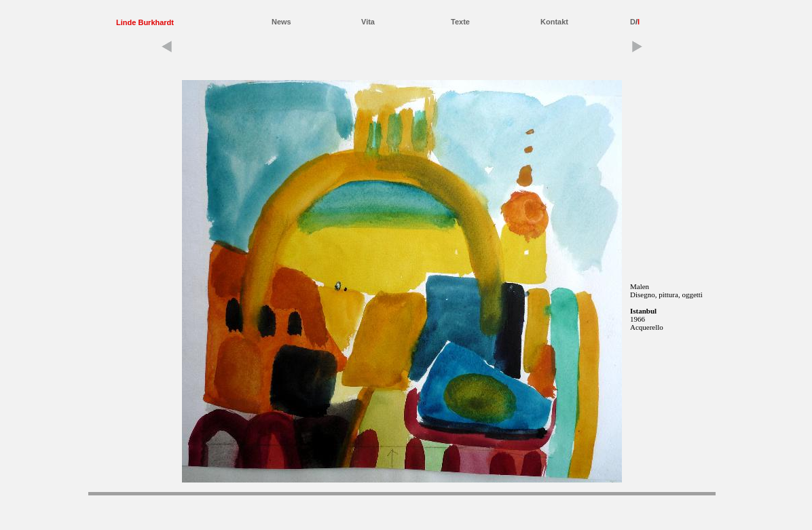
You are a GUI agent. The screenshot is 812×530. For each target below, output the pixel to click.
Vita (368, 22)
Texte (460, 22)
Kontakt (554, 22)
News (281, 22)
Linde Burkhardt (145, 22)
